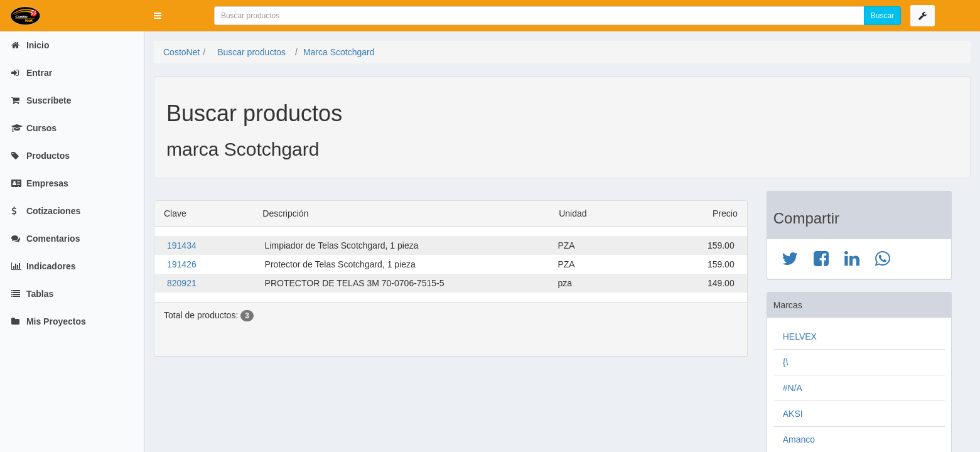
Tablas (32, 294)
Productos (40, 156)
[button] (158, 16)
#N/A (793, 388)
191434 (182, 245)
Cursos (34, 128)
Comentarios (46, 239)
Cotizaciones (46, 211)
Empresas (40, 183)
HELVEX (800, 336)
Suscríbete (41, 100)
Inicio (30, 45)
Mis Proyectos (49, 321)
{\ (786, 362)
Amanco (799, 439)
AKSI (793, 414)
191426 (182, 264)
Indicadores (43, 266)
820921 (182, 283)
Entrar (32, 73)
